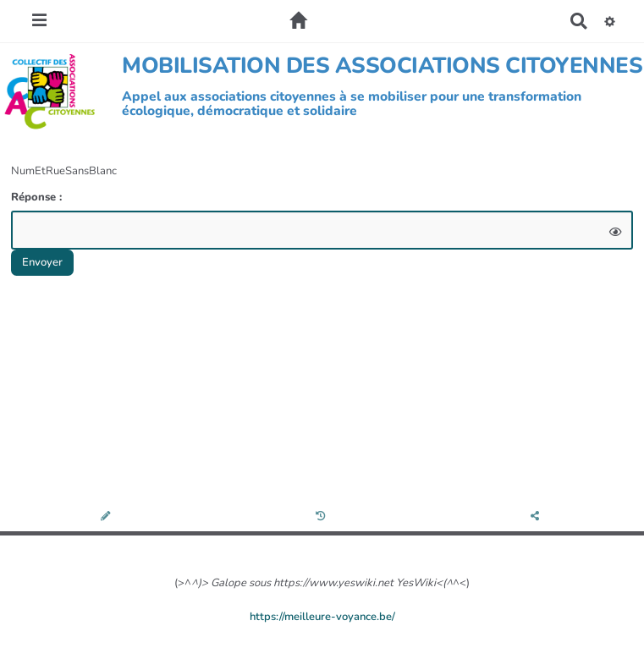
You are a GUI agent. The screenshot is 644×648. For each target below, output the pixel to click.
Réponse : (38, 197)
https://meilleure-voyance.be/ (322, 617)
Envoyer (42, 262)
